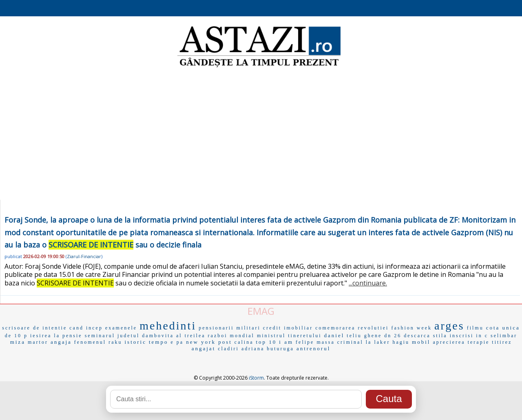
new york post (209, 342)
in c (482, 336)
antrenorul (313, 348)
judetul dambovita (146, 336)
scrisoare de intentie (34, 328)
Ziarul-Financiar (84, 256)
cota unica (503, 328)
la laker (378, 342)
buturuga (280, 349)
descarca (417, 336)
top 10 (266, 342)
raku (115, 342)
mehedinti (168, 326)
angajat (204, 348)
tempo (159, 342)
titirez (502, 342)
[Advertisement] (261, 135)
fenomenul (90, 342)
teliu (354, 336)
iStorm (256, 378)
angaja (61, 342)
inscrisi (462, 336)
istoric (135, 342)
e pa (177, 342)
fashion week (411, 328)
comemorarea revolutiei (352, 328)
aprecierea (449, 342)
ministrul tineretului (289, 336)
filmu (475, 328)
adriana (253, 349)
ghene (373, 336)
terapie (479, 342)
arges (449, 326)
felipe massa (315, 342)
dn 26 (393, 336)
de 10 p (16, 336)
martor (38, 342)
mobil (421, 342)
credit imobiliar (288, 328)
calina (244, 342)
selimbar (504, 336)
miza (18, 342)
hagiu (401, 342)
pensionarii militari (230, 328)
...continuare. (368, 283)
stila (440, 336)
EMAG (261, 311)
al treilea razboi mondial (215, 336)
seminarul (100, 336)
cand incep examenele (103, 328)
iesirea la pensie (56, 336)
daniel (334, 335)
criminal (350, 342)
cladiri (228, 349)
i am (286, 342)
